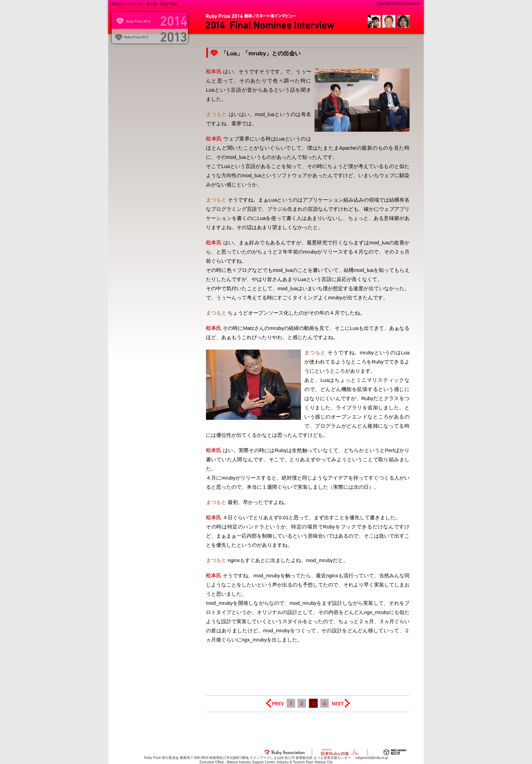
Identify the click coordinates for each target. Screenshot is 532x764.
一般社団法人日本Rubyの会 (340, 752)
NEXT (341, 703)
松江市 (395, 752)
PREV (275, 703)
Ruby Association (284, 752)
